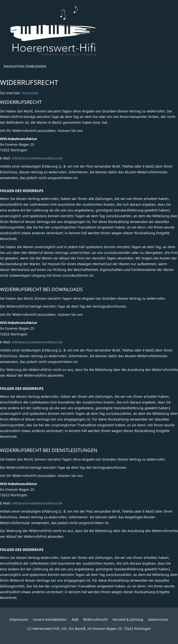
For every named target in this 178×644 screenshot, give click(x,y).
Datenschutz (158, 619)
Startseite (30, 93)
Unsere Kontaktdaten (50, 619)
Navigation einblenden (25, 66)
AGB (75, 619)
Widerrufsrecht (95, 619)
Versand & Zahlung (128, 619)
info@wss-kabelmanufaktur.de (37, 158)
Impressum (19, 619)
